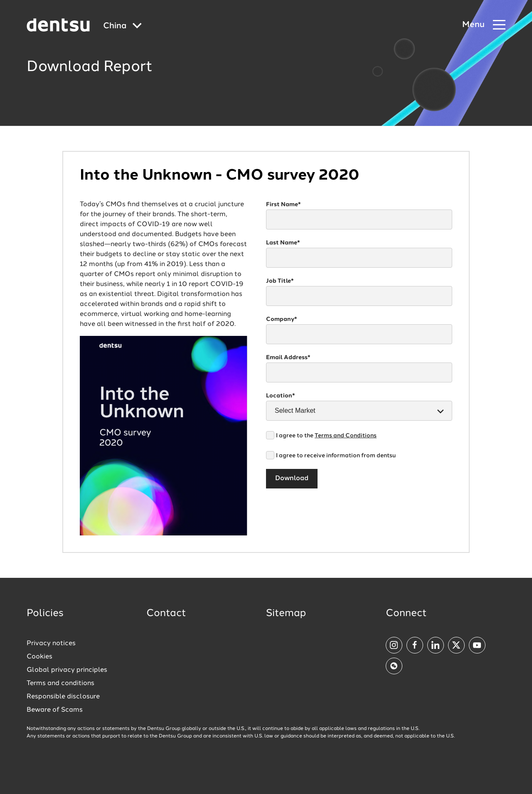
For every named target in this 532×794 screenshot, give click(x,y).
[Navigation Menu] (484, 25)
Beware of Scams (55, 710)
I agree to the (326, 436)
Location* (281, 396)
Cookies (39, 657)
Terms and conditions (60, 683)
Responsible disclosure (63, 697)
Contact (166, 614)
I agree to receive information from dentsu (336, 456)
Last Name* (283, 243)
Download (292, 478)
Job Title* (280, 281)
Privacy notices (51, 644)
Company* (282, 319)
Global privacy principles (67, 670)
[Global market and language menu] (122, 26)
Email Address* (288, 358)
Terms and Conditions (346, 436)
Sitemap (286, 614)
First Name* (283, 205)
